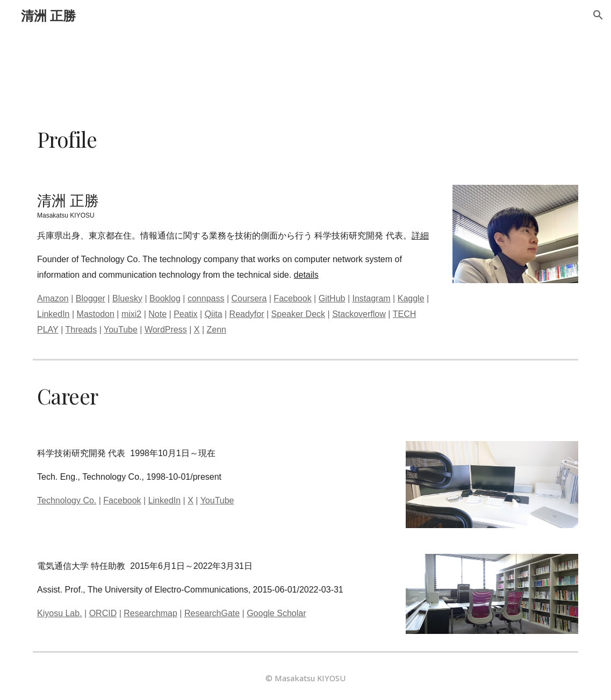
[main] (305, 140)
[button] (598, 15)
